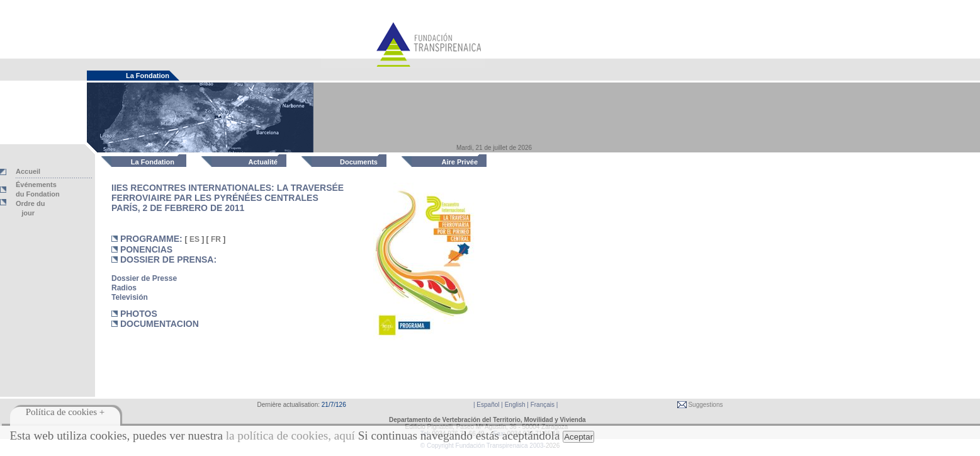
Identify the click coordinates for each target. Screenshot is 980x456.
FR (216, 239)
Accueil (28, 171)
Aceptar (578, 437)
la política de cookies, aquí (290, 436)
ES (195, 239)
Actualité (263, 162)
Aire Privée (460, 162)
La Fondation (153, 162)
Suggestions (705, 405)
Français (543, 405)
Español (488, 405)
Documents (359, 162)
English (515, 405)
